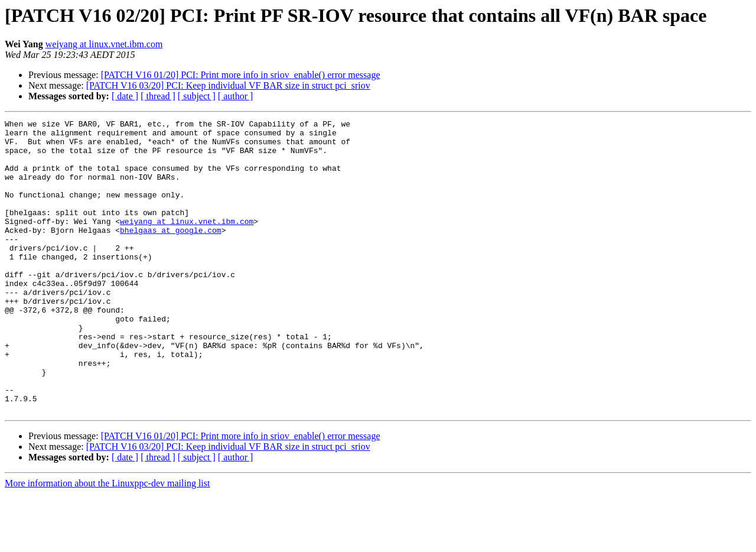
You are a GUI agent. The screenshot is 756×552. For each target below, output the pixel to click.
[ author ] (236, 96)
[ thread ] (158, 96)
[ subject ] (197, 96)
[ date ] (125, 96)
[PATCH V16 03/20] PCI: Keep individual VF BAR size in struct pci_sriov (228, 85)
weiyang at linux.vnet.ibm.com (104, 44)
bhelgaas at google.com (171, 253)
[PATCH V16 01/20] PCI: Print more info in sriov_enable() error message (241, 75)
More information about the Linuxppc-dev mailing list (107, 542)
